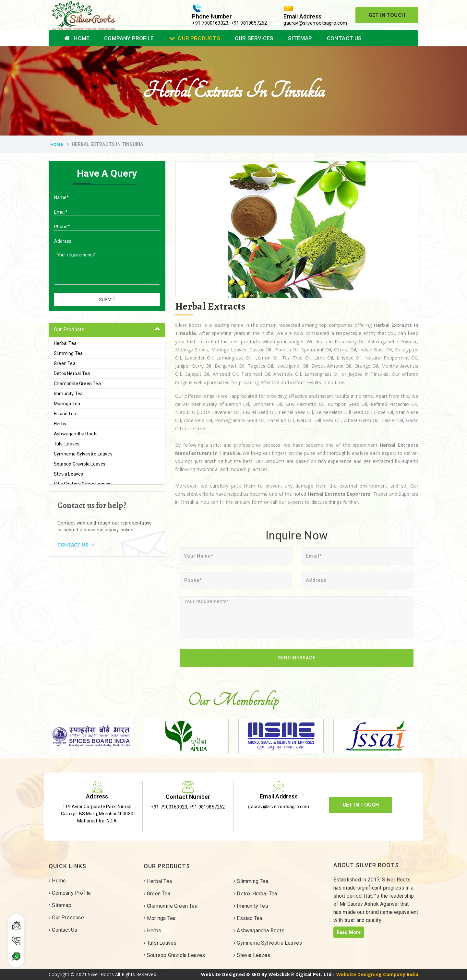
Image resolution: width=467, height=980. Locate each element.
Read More (349, 932)
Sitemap (300, 38)
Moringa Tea (67, 404)
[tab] (107, 330)
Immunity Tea (68, 394)
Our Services (254, 38)
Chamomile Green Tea (77, 384)
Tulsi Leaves (67, 444)
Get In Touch (387, 15)
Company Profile (129, 38)
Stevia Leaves (69, 474)
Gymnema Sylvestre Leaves (83, 454)
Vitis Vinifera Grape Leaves (82, 484)
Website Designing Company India (377, 974)
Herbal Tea (65, 343)
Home (77, 38)
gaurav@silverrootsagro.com (315, 23)
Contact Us (344, 38)
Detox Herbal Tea (72, 373)
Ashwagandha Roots (76, 434)
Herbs (60, 424)
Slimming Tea (68, 353)
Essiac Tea (65, 414)
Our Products (195, 38)
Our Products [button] (69, 330)
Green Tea (65, 363)
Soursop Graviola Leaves (80, 464)
